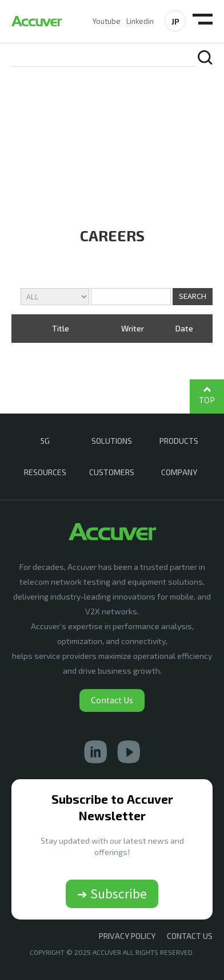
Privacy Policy (127, 936)
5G (45, 441)
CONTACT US (190, 936)
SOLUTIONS (112, 441)
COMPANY (179, 472)
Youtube (107, 21)
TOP (207, 400)
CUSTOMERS (112, 472)
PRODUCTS (179, 441)
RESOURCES (45, 472)
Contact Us (112, 700)
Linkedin (140, 21)
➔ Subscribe (112, 893)
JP (175, 21)
